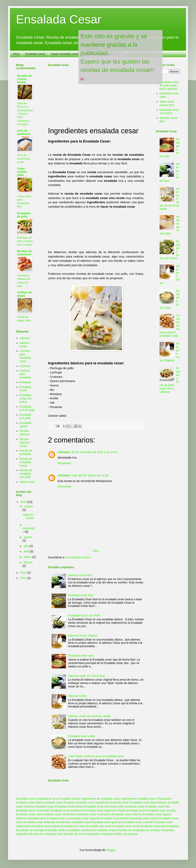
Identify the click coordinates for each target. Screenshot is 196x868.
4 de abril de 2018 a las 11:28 (90, 475)
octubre (28, 506)
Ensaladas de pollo (24, 215)
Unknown (64, 452)
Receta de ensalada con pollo (26, 474)
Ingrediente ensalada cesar (112, 802)
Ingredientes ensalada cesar (138, 799)
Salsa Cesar (27, 482)
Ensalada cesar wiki (153, 826)
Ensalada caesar (70, 799)
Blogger (111, 850)
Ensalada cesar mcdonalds (33, 810)
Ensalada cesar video (81, 736)
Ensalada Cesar (59, 19)
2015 (24, 502)
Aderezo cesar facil (80, 575)
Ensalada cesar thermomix (101, 806)
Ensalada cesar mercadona (94, 814)
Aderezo (25, 338)
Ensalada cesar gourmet (107, 822)
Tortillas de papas (24, 294)
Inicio (16, 54)
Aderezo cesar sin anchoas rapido (89, 716)
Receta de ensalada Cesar (26, 462)
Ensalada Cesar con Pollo (84, 615)
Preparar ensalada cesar (79, 802)
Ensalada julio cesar (99, 826)
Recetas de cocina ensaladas (82, 834)
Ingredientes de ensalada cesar (100, 799)
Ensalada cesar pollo (143, 802)
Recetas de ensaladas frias (46, 834)
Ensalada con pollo (25, 416)
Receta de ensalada (26, 452)
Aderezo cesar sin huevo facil (86, 676)
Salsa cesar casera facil (167, 103)
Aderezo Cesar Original (83, 636)
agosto (28, 537)
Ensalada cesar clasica (144, 818)
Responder (64, 463)
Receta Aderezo (25, 433)
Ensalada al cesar (47, 799)
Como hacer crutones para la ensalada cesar (96, 756)
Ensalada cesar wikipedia (39, 822)
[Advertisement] (78, 94)
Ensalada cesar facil (80, 595)
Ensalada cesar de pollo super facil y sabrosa (169, 85)
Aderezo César (77, 696)
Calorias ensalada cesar (39, 806)
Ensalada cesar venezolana (59, 814)
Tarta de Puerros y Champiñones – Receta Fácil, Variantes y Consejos (25, 114)
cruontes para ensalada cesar (25, 356)
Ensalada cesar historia (69, 806)
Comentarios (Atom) (78, 557)
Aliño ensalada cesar (131, 806)
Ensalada (25, 382)
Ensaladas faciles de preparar (119, 834)
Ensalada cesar (26, 799)
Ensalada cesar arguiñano (100, 810)
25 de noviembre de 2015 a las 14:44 (94, 452)
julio (26, 546)
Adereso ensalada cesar (31, 818)
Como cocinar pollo (22, 172)
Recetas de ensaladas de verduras (139, 830)
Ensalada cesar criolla (126, 826)
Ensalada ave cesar (73, 826)
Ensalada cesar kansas (115, 818)
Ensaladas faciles (55, 830)
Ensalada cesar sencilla (161, 810)
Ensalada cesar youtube (138, 822)
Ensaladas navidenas (80, 830)
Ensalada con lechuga (27, 408)
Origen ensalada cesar (131, 810)
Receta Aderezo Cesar (25, 443)
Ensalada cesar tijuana (157, 814)
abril (27, 551)
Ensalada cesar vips (80, 656)
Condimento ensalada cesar (73, 822)
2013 (24, 578)
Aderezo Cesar (25, 345)
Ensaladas (172, 826)
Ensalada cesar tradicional (67, 810)
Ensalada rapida (25, 425)
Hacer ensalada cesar (65, 54)
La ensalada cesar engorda (83, 818)
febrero (28, 562)
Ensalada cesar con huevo (26, 398)
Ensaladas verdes (105, 830)
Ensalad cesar (56, 818)
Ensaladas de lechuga (30, 830)
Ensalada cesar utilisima (127, 814)
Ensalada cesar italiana (46, 826)
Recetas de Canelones (24, 253)
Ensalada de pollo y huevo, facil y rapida (25, 241)
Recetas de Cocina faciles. (24, 79)
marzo (28, 557)
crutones (25, 366)
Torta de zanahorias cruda (23, 159)
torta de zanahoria (23, 132)
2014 (24, 573)
